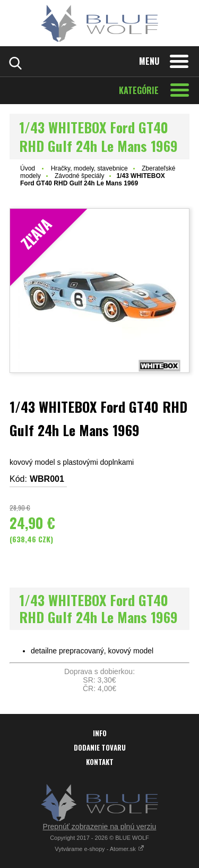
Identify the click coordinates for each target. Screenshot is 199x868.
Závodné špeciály (79, 176)
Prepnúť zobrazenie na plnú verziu (100, 827)
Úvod (28, 168)
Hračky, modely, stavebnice (89, 168)
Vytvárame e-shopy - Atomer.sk (99, 849)
